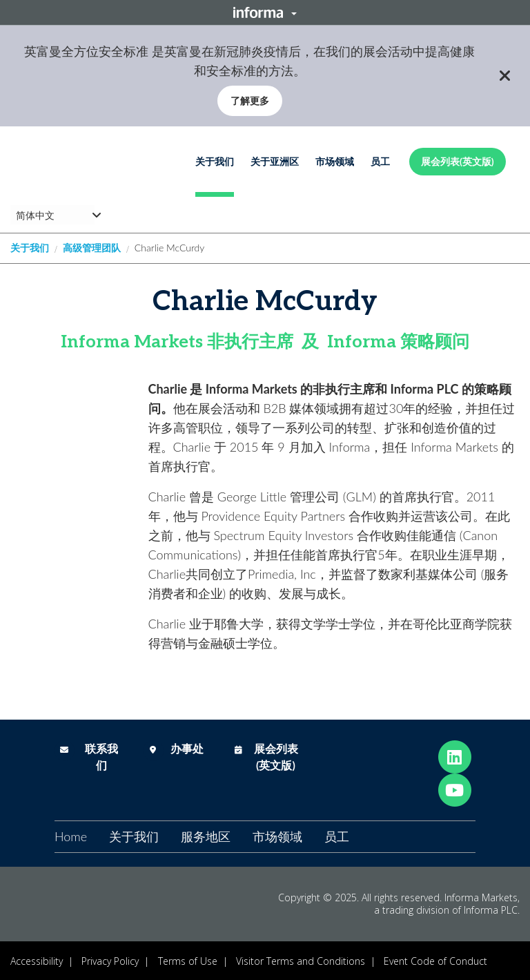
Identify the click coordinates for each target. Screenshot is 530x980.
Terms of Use (188, 961)
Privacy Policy (110, 961)
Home (71, 836)
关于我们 (215, 161)
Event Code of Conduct (435, 961)
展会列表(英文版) (458, 161)
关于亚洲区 (275, 161)
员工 (380, 161)
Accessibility (37, 961)
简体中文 (35, 215)
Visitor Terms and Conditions (301, 961)
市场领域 (335, 161)
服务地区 (206, 836)
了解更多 (250, 100)
